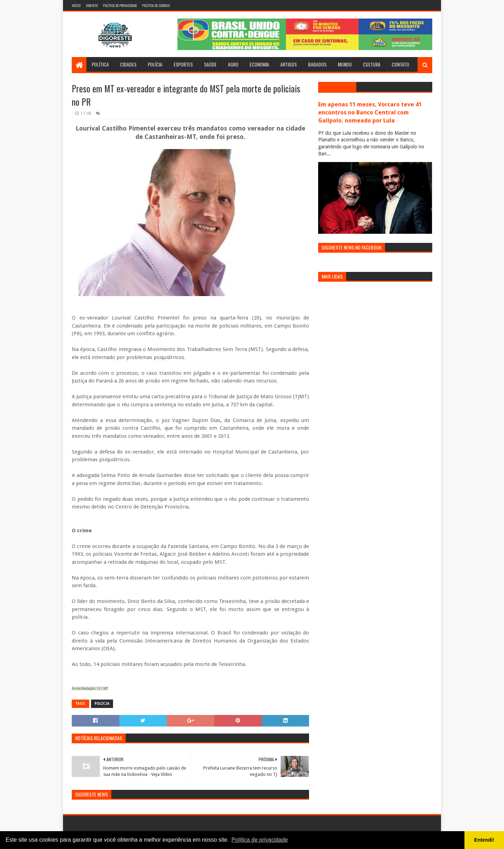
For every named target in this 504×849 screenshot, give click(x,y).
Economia (259, 64)
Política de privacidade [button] (260, 840)
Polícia (155, 64)
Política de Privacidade (120, 5)
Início (76, 5)
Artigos (289, 64)
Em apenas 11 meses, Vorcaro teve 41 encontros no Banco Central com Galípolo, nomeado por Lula (370, 113)
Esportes (183, 64)
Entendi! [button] (484, 840)
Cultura (372, 64)
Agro (233, 64)
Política (100, 64)
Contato (92, 5)
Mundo (345, 64)
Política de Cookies (156, 5)
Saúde (210, 64)
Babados (317, 64)
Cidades (128, 64)
